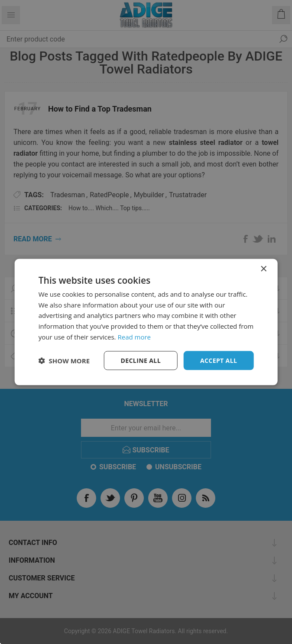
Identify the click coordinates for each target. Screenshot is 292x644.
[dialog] (146, 322)
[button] (64, 361)
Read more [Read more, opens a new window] (134, 336)
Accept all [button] (219, 360)
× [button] (263, 269)
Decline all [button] (141, 360)
